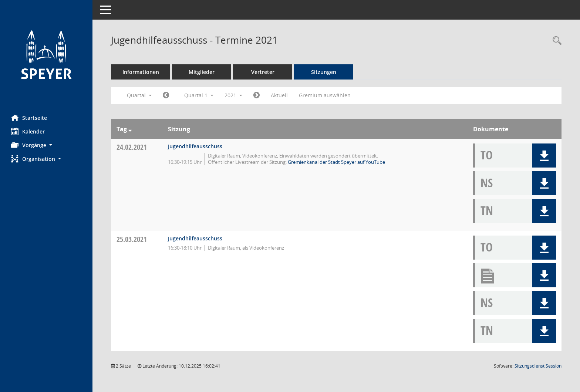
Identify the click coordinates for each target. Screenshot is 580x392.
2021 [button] (233, 95)
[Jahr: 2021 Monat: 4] (257, 95)
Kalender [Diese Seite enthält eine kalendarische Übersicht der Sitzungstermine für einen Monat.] (28, 131)
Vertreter (263, 72)
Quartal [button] (139, 95)
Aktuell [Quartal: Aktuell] (279, 95)
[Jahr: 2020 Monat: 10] (166, 95)
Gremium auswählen (325, 95)
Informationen (141, 72)
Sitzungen (324, 72)
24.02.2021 (132, 147)
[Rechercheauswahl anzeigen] (555, 41)
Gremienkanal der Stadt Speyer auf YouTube (336, 162)
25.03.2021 (132, 239)
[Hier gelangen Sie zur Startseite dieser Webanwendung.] (46, 55)
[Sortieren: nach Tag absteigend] (130, 129)
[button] (46, 145)
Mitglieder (202, 72)
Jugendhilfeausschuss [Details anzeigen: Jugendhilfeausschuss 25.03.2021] (195, 238)
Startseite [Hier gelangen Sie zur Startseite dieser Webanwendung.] (29, 118)
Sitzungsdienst (538, 366)
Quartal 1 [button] (199, 95)
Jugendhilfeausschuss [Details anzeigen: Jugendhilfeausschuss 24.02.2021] (195, 146)
